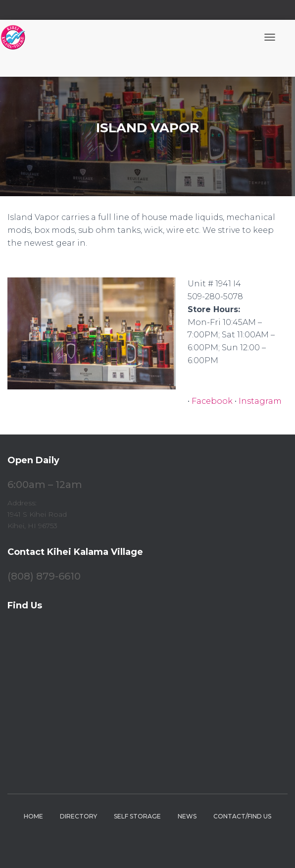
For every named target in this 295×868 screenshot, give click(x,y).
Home (33, 816)
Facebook (212, 401)
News (187, 816)
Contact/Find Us (242, 816)
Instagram (260, 401)
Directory (78, 816)
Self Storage (137, 816)
